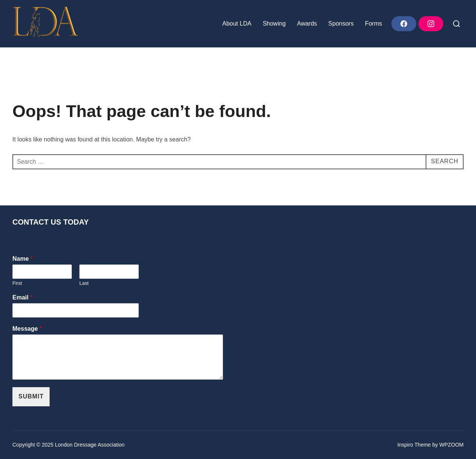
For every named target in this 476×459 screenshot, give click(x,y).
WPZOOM (451, 445)
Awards (307, 24)
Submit (31, 396)
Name (23, 259)
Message (27, 329)
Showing (274, 24)
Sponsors (341, 24)
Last (84, 283)
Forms (374, 24)
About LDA (237, 24)
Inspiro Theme (414, 445)
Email (22, 297)
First (17, 283)
